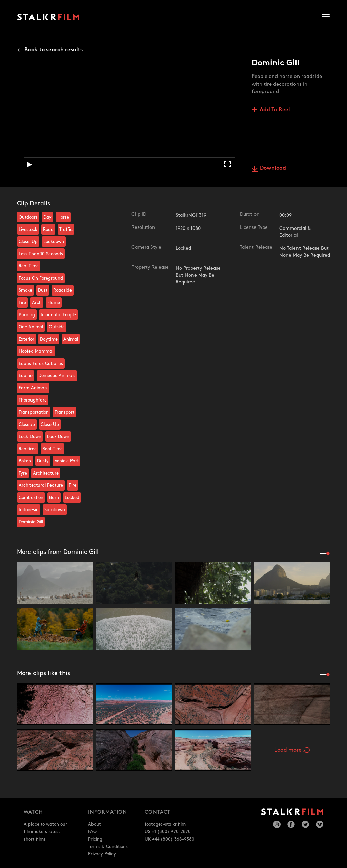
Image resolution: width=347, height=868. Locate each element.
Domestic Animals (57, 376)
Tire (22, 303)
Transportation (34, 412)
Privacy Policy (102, 854)
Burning (27, 315)
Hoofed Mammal (36, 351)
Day (47, 217)
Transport (64, 412)
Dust (43, 290)
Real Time (29, 266)
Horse (63, 217)
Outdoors (28, 217)
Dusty (43, 461)
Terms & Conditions (108, 847)
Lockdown (54, 242)
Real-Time (53, 449)
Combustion (31, 498)
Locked (72, 498)
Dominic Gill (31, 522)
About (94, 824)
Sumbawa (55, 510)
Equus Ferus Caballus (41, 364)
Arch (37, 303)
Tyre (23, 473)
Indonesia (29, 510)
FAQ (92, 832)
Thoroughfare (33, 400)
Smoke (25, 290)
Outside (57, 327)
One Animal (31, 327)
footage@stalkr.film (165, 824)
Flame (54, 303)
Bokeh (25, 461)
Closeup (27, 425)
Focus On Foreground (41, 278)
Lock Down (58, 437)
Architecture (46, 473)
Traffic (66, 230)
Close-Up (28, 242)
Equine (26, 376)
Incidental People (58, 315)
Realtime (28, 449)
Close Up (50, 425)
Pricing (95, 839)
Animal (71, 339)
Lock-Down (30, 437)
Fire (73, 485)
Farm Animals (33, 388)
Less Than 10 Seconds (41, 254)
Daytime (49, 339)
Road (48, 230)
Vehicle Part (67, 461)
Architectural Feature (41, 485)
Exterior (26, 339)
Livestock (28, 230)
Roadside (63, 290)
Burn (54, 498)
